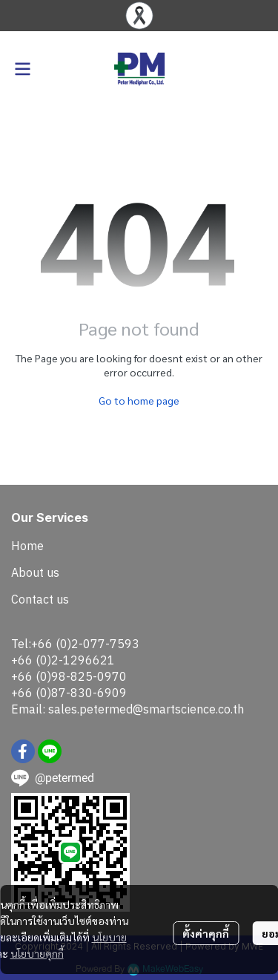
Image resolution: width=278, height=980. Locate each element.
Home (27, 546)
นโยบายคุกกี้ (37, 953)
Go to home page (139, 400)
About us (35, 572)
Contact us (40, 599)
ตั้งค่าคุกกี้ (206, 933)
